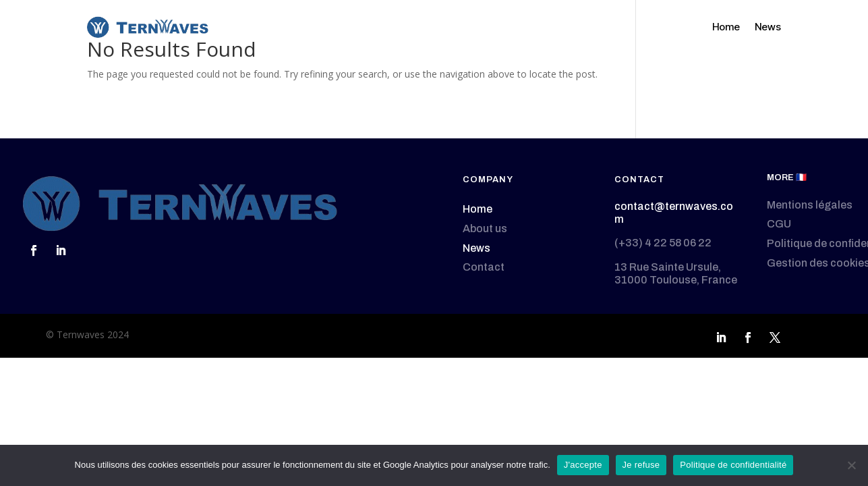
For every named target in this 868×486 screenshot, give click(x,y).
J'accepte (583, 465)
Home (726, 27)
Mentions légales (810, 205)
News (768, 27)
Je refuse (641, 465)
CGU (779, 224)
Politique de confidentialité (733, 465)
